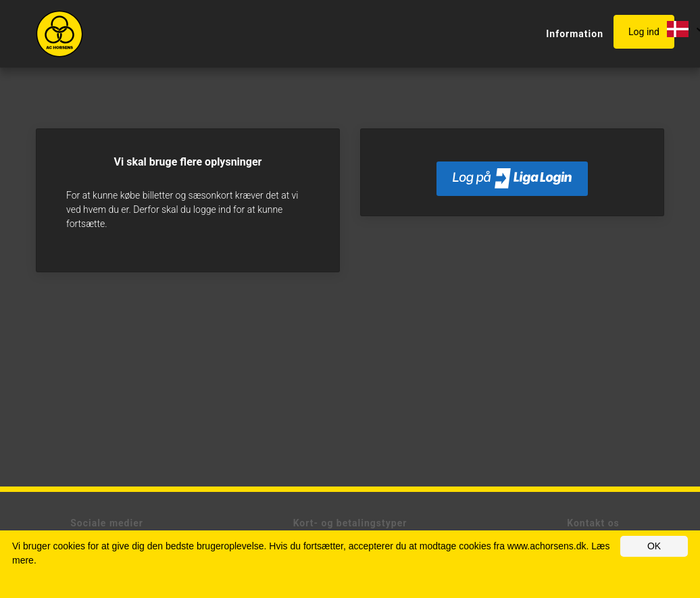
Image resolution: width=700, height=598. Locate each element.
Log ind (644, 32)
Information (575, 34)
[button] (647, 32)
